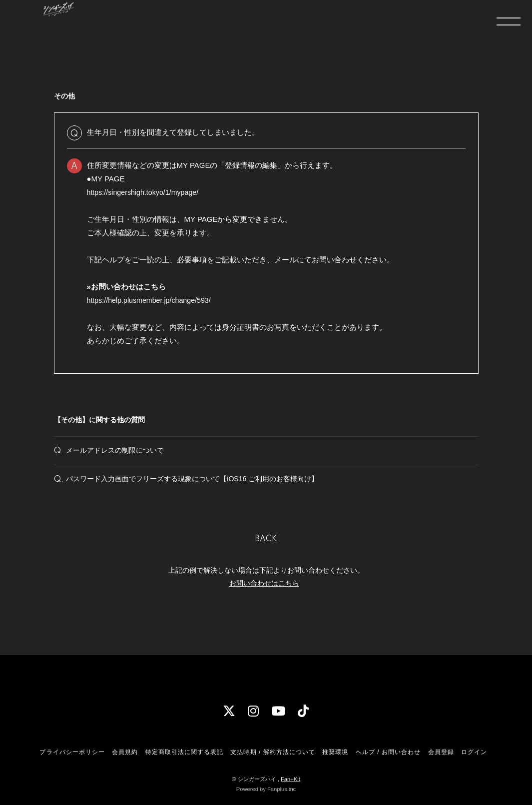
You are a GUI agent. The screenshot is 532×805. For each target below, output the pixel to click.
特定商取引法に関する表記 (184, 752)
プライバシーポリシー (72, 752)
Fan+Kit (290, 779)
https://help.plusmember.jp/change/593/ (152, 300)
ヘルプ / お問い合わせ (388, 752)
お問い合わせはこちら (264, 599)
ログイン (474, 752)
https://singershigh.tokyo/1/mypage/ (146, 192)
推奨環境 (335, 752)
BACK (266, 555)
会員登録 (441, 752)
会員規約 (125, 752)
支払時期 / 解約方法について (273, 752)
